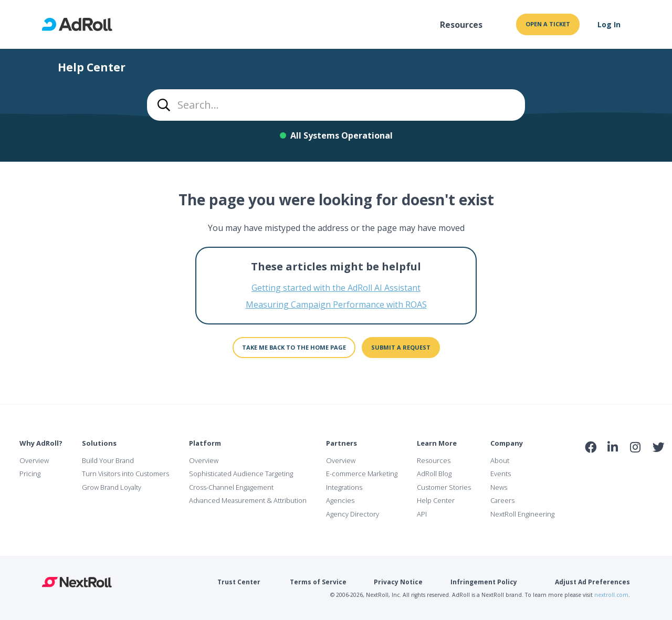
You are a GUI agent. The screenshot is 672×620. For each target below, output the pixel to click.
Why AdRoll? (41, 443)
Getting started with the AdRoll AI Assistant (336, 288)
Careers (502, 500)
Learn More (437, 443)
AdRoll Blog (434, 474)
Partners (342, 443)
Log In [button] (609, 24)
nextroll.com (611, 595)
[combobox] (336, 105)
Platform (205, 443)
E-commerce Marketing (362, 474)
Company (507, 443)
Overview (34, 460)
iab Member (591, 470)
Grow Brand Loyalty (112, 487)
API (422, 514)
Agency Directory (353, 514)
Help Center (436, 500)
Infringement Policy (484, 582)
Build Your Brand (108, 460)
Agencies (340, 500)
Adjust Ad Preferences (592, 582)
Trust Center (239, 582)
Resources (461, 25)
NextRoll (77, 582)
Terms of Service (318, 582)
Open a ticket (548, 24)
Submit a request (401, 347)
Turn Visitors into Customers (125, 474)
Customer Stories (444, 487)
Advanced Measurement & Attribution (248, 500)
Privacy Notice (398, 582)
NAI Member (625, 470)
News (499, 487)
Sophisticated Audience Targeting (241, 474)
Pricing (30, 474)
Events (501, 474)
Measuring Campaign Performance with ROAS (336, 304)
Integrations (344, 487)
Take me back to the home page (294, 347)
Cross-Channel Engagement (231, 487)
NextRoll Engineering (522, 514)
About (500, 460)
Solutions (99, 443)
